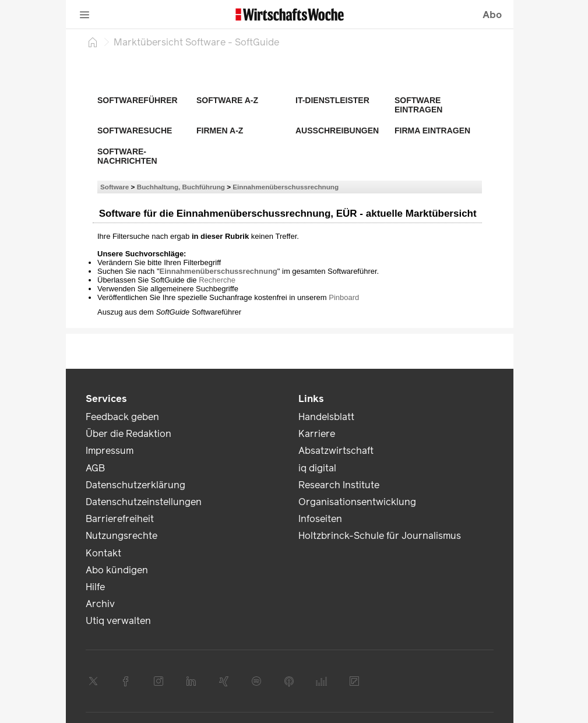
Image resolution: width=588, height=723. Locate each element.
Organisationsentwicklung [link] (357, 502)
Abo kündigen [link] (117, 570)
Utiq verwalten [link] (118, 621)
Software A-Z (227, 100)
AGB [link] (95, 468)
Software (115, 187)
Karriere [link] (317, 434)
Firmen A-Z (220, 131)
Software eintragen (418, 105)
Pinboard (344, 297)
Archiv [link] (100, 604)
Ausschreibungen (337, 131)
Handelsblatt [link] (326, 417)
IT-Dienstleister (332, 100)
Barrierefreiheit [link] (120, 519)
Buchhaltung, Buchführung (181, 187)
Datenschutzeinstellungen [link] (144, 502)
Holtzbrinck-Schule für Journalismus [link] (380, 536)
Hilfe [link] (95, 587)
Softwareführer (138, 100)
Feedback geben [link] (122, 417)
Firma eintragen (432, 131)
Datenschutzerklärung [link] (135, 485)
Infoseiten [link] (320, 519)
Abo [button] (492, 15)
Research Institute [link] (339, 485)
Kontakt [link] (103, 553)
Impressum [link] (110, 451)
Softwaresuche (135, 131)
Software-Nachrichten (127, 156)
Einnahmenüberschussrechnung (286, 187)
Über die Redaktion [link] (128, 434)
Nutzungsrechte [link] (122, 536)
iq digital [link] (317, 468)
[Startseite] (93, 42)
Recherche (217, 280)
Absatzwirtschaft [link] (336, 451)
